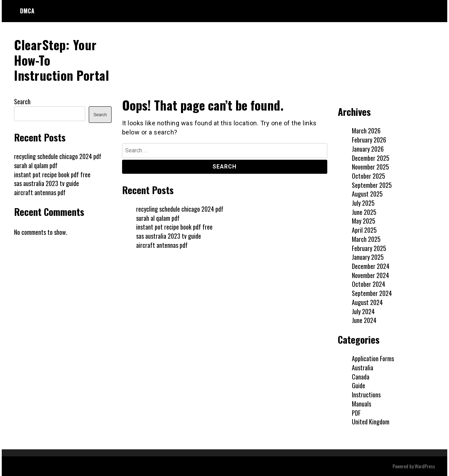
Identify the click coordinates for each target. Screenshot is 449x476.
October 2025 (368, 176)
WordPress (425, 466)
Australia (363, 368)
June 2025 (364, 212)
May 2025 (364, 221)
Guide (358, 385)
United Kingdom (371, 422)
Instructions (366, 395)
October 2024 (368, 284)
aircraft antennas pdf (162, 245)
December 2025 (371, 158)
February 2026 (369, 140)
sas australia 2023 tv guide (169, 236)
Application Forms (373, 358)
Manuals (361, 404)
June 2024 (364, 320)
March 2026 (366, 131)
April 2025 (364, 230)
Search (22, 101)
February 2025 (369, 248)
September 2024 (372, 293)
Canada (361, 377)
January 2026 (368, 149)
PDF (356, 413)
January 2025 (368, 257)
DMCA (27, 11)
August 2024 (367, 302)
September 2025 (372, 185)
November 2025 (370, 167)
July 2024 (363, 311)
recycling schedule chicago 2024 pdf (180, 209)
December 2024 (371, 266)
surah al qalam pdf (158, 218)
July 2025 (363, 203)
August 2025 (367, 194)
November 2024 (370, 275)
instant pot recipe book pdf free (174, 227)
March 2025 (366, 239)
